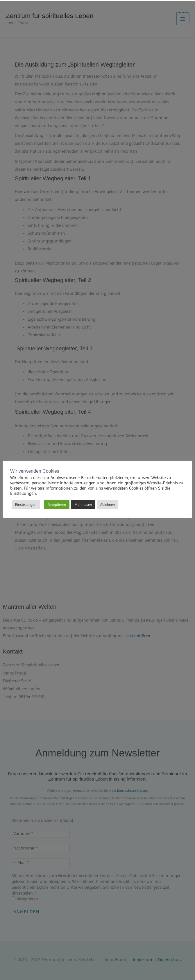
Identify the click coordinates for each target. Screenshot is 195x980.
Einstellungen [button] (26, 504)
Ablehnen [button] (108, 504)
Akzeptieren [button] (57, 504)
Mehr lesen (83, 504)
